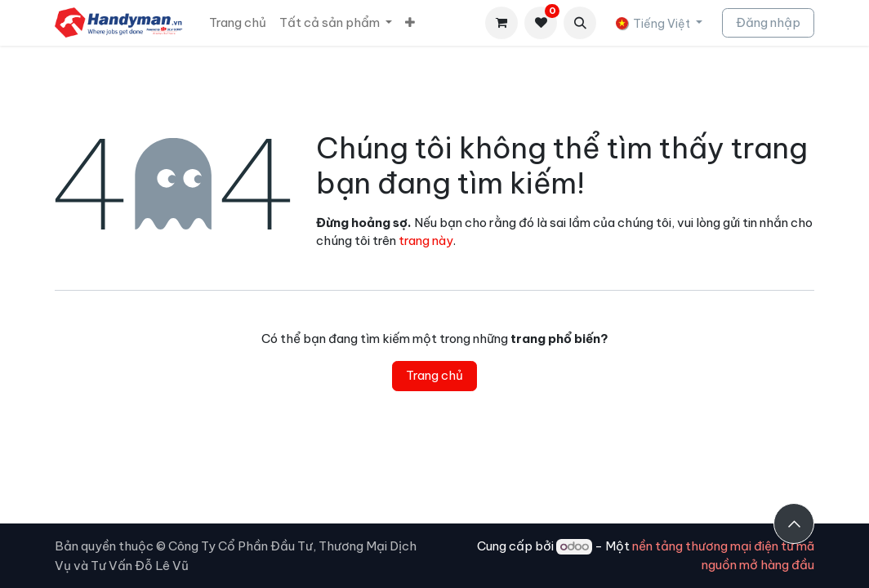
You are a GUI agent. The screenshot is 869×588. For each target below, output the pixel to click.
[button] (580, 23)
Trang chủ (434, 375)
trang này (426, 241)
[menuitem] (238, 23)
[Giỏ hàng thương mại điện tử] (501, 23)
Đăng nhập (768, 22)
